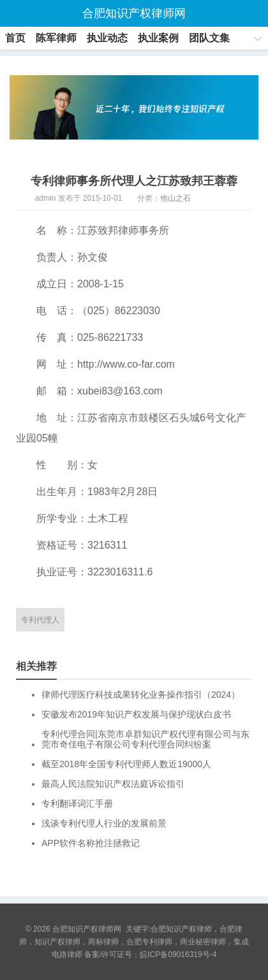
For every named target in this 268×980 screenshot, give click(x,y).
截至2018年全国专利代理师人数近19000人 (126, 764)
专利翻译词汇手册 (77, 803)
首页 (15, 38)
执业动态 (107, 38)
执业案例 (158, 38)
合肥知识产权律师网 (134, 13)
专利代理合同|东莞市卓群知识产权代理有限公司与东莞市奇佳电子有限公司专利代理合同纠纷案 (145, 739)
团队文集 (209, 38)
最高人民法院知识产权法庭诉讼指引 (113, 784)
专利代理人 (40, 620)
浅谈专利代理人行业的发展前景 (104, 823)
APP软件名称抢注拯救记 (91, 843)
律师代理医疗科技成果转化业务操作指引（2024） (141, 695)
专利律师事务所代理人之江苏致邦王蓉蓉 (134, 181)
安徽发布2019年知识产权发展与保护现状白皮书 (136, 714)
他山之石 (175, 198)
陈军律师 (56, 38)
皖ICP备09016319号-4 (178, 955)
